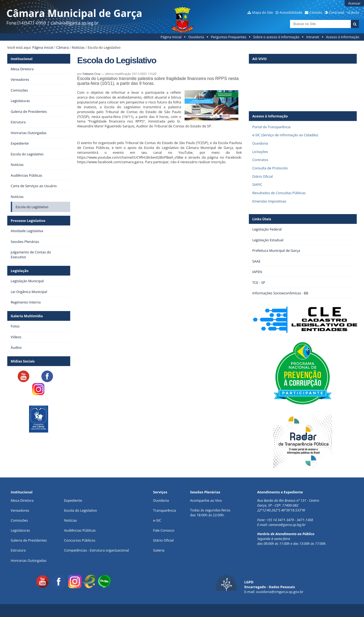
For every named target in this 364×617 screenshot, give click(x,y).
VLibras (353, 12)
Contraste (337, 12)
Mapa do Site (263, 12)
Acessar (354, 3)
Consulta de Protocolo (270, 168)
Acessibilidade (291, 12)
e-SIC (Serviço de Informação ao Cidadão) (285, 135)
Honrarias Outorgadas (29, 560)
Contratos (260, 160)
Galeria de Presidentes (29, 540)
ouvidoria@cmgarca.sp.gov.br (280, 592)
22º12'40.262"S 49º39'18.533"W (281, 510)
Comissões (19, 520)
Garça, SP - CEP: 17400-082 (278, 505)
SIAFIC (257, 184)
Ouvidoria (196, 37)
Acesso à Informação (343, 37)
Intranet (313, 37)
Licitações (260, 152)
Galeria (159, 550)
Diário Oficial (263, 176)
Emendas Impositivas (269, 201)
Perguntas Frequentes (229, 37)
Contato (316, 12)
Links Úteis (262, 219)
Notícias (78, 47)
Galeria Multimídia (27, 316)
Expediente (73, 500)
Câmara (62, 47)
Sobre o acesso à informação (276, 37)
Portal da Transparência (271, 127)
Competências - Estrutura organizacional (96, 550)
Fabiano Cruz (91, 74)
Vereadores (20, 510)
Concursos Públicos (80, 540)
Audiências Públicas (80, 530)
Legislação (20, 271)
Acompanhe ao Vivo (206, 500)
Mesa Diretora (22, 500)
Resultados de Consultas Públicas (279, 193)
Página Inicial (171, 37)
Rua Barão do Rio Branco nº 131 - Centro (288, 500)
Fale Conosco (164, 530)
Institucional (22, 59)
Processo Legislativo (28, 221)
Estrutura (18, 550)
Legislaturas (20, 530)
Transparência (165, 510)
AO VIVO (259, 59)
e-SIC (157, 520)
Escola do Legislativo (80, 510)
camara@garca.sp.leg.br (287, 525)
